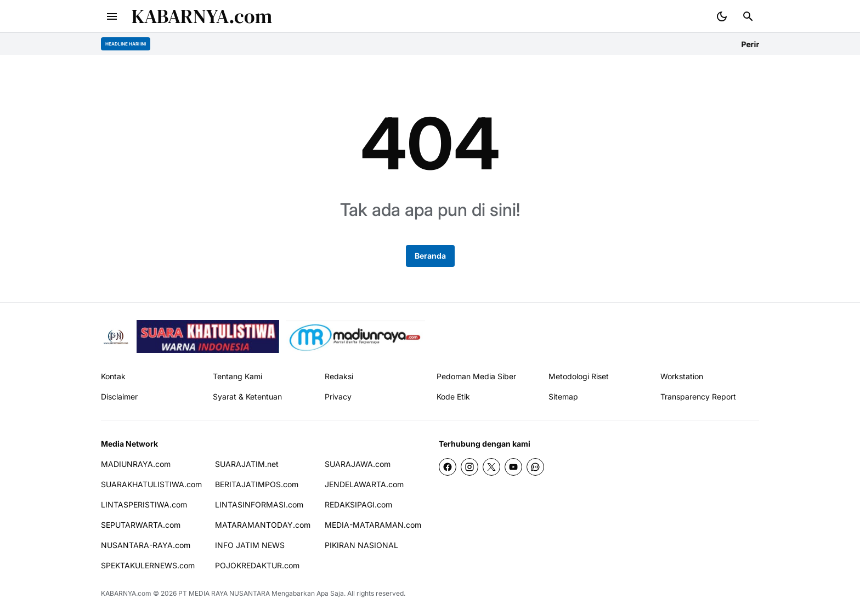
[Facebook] (448, 467)
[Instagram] (469, 467)
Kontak (113, 376)
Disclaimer (119, 397)
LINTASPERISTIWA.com (144, 504)
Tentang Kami (237, 376)
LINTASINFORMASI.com (259, 504)
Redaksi (339, 376)
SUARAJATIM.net (247, 464)
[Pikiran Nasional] (115, 337)
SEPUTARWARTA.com (141, 525)
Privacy (338, 397)
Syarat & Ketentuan (247, 397)
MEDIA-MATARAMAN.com (373, 525)
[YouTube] (513, 467)
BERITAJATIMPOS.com (257, 484)
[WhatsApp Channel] (535, 467)
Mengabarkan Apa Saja (308, 593)
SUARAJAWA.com (358, 464)
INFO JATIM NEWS (250, 545)
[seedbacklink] (208, 336)
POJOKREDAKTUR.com (257, 565)
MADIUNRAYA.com (136, 464)
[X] (491, 467)
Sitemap (563, 397)
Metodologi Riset (579, 376)
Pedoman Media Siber (476, 376)
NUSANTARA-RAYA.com (146, 545)
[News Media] (356, 336)
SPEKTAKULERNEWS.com (148, 565)
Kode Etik (453, 397)
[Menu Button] (112, 16)
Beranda (430, 256)
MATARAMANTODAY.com (263, 525)
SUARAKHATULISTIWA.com (151, 484)
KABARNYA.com (202, 16)
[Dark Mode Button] (722, 16)
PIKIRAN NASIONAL (361, 545)
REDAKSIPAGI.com (358, 504)
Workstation (682, 376)
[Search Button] (748, 16)
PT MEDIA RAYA (203, 593)
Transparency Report (698, 397)
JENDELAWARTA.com (364, 484)
